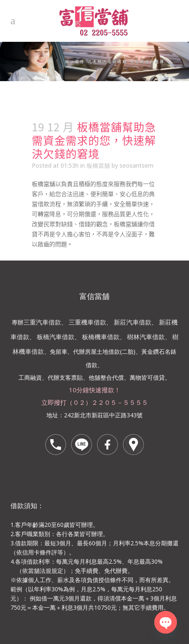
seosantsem (137, 165)
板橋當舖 (98, 165)
